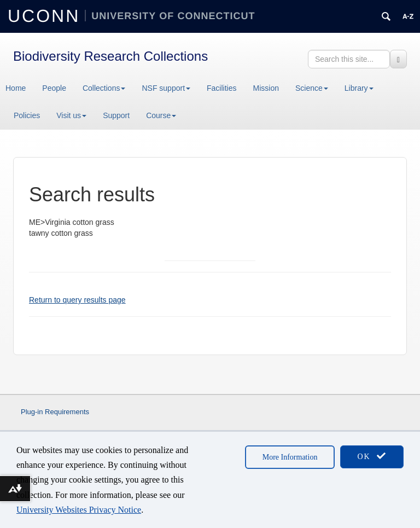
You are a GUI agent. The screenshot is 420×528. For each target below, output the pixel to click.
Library (359, 88)
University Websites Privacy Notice (79, 510)
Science (312, 88)
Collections (104, 88)
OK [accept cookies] (372, 456)
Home (16, 88)
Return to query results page (77, 300)
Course (161, 115)
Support (116, 115)
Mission (266, 88)
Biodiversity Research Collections (110, 56)
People (54, 88)
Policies (27, 115)
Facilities (221, 88)
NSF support (166, 88)
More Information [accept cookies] (290, 457)
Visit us (71, 115)
